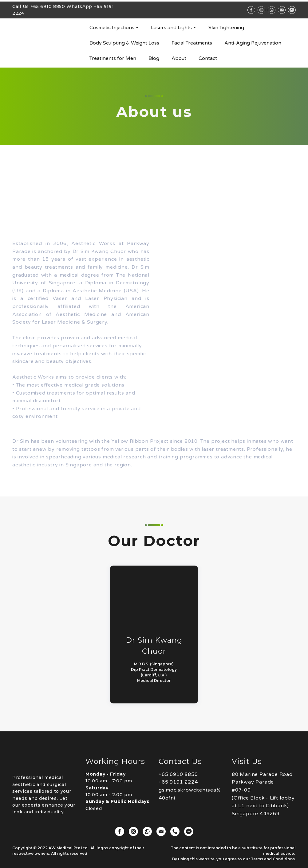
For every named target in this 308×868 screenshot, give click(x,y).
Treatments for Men (113, 58)
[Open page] (44, 761)
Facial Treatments (192, 43)
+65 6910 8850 (48, 6)
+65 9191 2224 (178, 782)
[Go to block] (46, 43)
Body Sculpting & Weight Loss (124, 43)
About (179, 58)
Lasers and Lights (171, 28)
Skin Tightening (226, 28)
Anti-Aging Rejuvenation (253, 43)
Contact (208, 58)
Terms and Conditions (273, 859)
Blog (154, 58)
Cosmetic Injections (112, 28)
